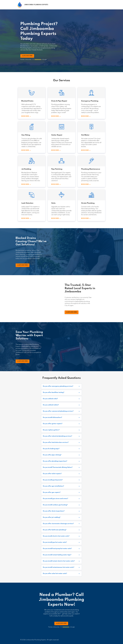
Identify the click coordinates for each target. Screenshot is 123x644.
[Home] (33, 5)
